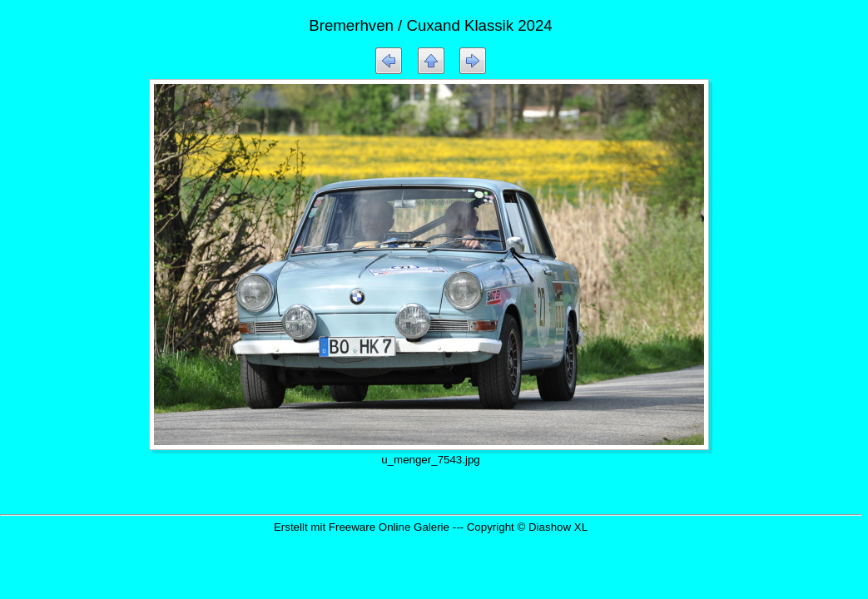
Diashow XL (558, 527)
